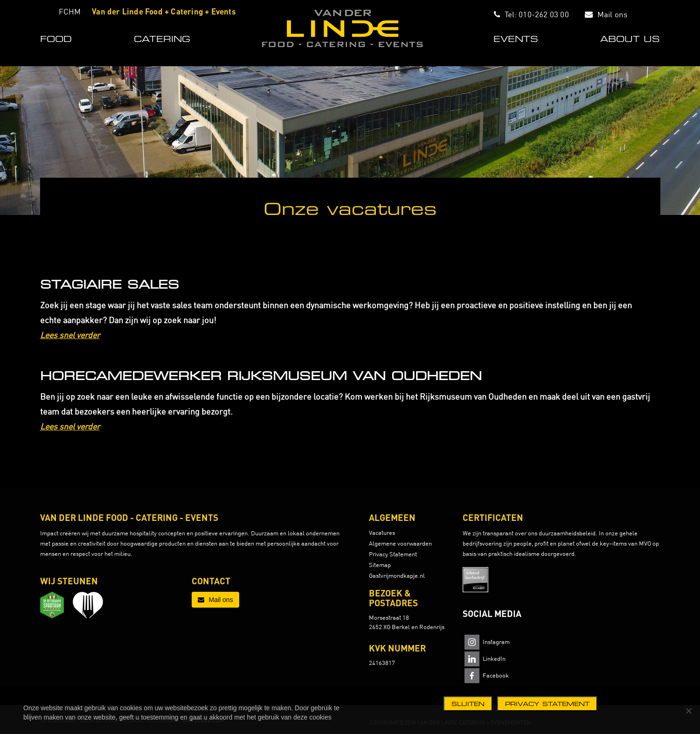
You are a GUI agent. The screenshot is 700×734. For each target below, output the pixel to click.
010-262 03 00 (544, 14)
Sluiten (468, 704)
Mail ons (613, 14)
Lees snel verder (70, 335)
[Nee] (688, 711)
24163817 (382, 663)
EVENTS (516, 39)
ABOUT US (630, 39)
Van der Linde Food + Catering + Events (164, 11)
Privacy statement (547, 704)
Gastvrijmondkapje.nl (397, 575)
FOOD (56, 39)
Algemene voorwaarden (400, 543)
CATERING (162, 39)
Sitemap (380, 565)
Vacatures (382, 533)
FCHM (70, 11)
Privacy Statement (393, 554)
